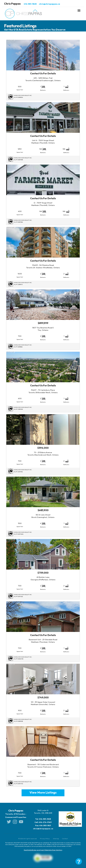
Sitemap (56, 839)
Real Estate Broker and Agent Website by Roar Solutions (43, 850)
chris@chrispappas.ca (49, 4)
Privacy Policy (45, 839)
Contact (65, 839)
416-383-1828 (30, 4)
